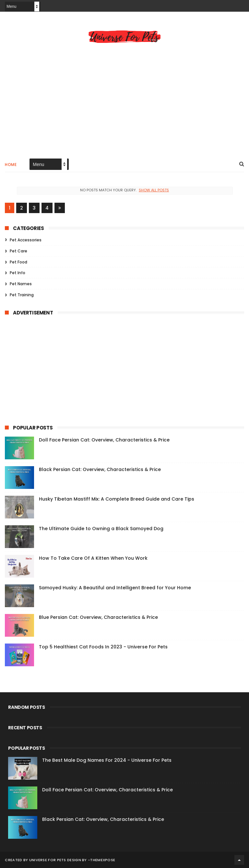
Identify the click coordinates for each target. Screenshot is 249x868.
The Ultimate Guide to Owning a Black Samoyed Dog (101, 529)
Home (11, 165)
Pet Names (21, 284)
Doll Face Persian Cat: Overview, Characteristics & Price (104, 440)
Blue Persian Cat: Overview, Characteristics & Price (98, 617)
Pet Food (18, 262)
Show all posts (154, 190)
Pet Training (22, 295)
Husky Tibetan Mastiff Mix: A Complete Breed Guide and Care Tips (117, 499)
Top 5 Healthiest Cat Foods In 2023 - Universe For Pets (103, 647)
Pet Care (18, 251)
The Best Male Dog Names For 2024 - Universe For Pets (107, 760)
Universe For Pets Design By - (60, 860)
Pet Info (18, 273)
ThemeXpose (103, 860)
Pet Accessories (26, 240)
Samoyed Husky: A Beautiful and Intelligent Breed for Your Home (115, 588)
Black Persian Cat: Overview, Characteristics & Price (100, 469)
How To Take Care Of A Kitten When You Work (93, 558)
